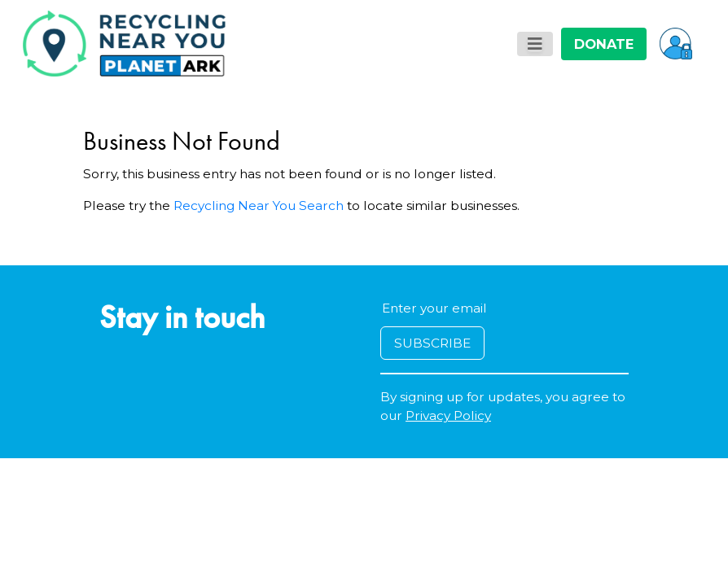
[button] (676, 43)
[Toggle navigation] (535, 44)
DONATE (604, 44)
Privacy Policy (448, 415)
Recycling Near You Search (259, 206)
